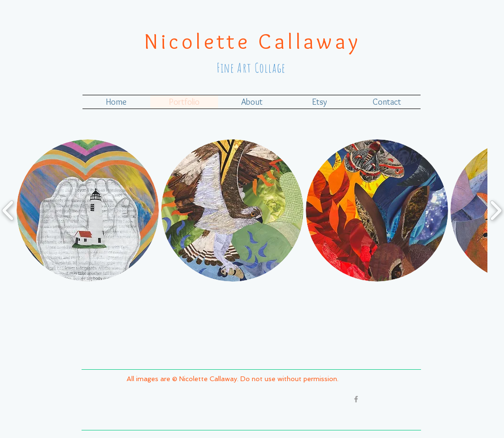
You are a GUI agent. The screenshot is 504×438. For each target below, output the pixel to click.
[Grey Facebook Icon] (356, 399)
